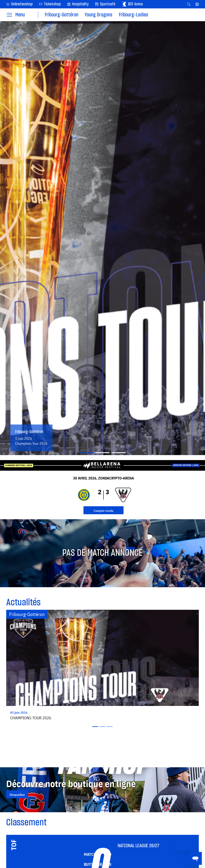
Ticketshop (50, 4)
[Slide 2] (102, 453)
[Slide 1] (86, 453)
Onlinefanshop (19, 4)
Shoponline (17, 795)
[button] (197, 4)
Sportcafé (105, 4)
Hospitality (78, 4)
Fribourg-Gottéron (61, 15)
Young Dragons (98, 15)
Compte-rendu (104, 511)
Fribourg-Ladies (133, 15)
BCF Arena (132, 4)
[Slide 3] (119, 453)
